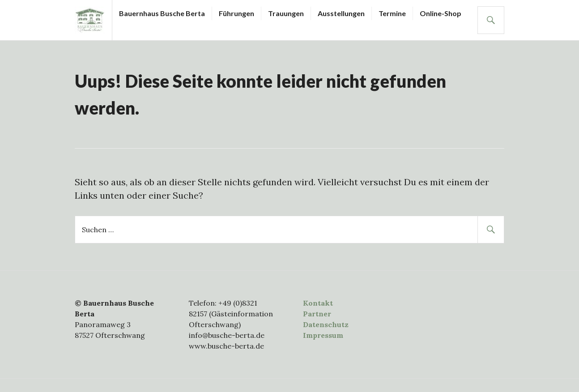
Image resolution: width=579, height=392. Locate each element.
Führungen (236, 13)
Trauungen (286, 13)
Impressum (323, 335)
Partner (317, 314)
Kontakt (318, 303)
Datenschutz (326, 324)
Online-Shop (441, 13)
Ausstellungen (341, 13)
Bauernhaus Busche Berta (162, 13)
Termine (392, 13)
